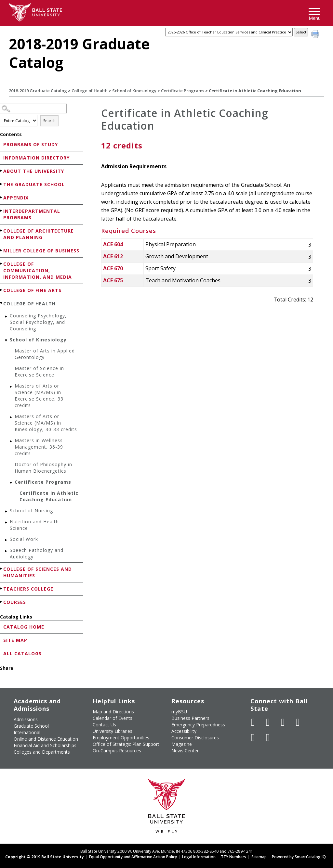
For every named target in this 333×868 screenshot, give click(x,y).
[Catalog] (229, 32)
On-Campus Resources (117, 751)
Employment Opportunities (121, 738)
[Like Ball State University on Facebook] (253, 722)
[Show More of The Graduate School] (2, 184)
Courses (15, 602)
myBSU (179, 712)
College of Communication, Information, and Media (38, 270)
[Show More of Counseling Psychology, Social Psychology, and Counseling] (7, 317)
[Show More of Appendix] (2, 197)
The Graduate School (34, 184)
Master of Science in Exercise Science (39, 371)
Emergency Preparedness (198, 725)
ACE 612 (113, 256)
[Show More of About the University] (2, 171)
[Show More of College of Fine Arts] (2, 290)
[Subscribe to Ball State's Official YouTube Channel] (283, 722)
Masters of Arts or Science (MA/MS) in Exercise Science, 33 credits (39, 396)
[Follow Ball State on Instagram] (298, 722)
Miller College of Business (41, 251)
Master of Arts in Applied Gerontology (45, 354)
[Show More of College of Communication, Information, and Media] (2, 264)
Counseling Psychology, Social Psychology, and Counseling (38, 322)
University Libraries (113, 731)
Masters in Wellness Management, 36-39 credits (39, 447)
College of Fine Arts (32, 290)
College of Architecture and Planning (39, 234)
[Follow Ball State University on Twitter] (268, 722)
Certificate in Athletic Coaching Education (49, 496)
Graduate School (31, 726)
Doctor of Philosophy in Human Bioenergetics (43, 468)
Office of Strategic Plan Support (126, 744)
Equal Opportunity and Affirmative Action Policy (133, 857)
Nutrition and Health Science (34, 525)
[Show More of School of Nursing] (7, 511)
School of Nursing (31, 511)
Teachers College (28, 589)
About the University (34, 171)
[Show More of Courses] (2, 602)
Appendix (16, 198)
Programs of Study (31, 144)
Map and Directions (113, 712)
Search (49, 121)
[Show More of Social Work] (7, 540)
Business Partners (190, 718)
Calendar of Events (113, 718)
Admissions (26, 719)
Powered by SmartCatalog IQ (299, 857)
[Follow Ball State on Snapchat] (268, 737)
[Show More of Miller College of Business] (2, 250)
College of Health (90, 91)
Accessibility (184, 731)
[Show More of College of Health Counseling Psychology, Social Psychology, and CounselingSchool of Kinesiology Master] (2, 303)
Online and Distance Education (46, 739)
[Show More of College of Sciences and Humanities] (2, 569)
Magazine (182, 744)
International (27, 732)
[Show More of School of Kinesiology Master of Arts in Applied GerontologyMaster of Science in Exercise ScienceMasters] (7, 341)
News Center (185, 751)
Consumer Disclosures (195, 738)
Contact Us (104, 725)
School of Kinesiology (134, 91)
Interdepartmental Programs (32, 214)
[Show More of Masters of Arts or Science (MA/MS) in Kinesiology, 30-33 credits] (11, 417)
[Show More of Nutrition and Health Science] (7, 523)
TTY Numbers (233, 857)
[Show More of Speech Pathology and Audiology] (7, 551)
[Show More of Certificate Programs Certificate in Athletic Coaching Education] (11, 483)
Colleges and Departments (42, 752)
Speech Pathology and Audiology (37, 553)
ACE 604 (113, 244)
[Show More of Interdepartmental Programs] (2, 211)
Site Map (15, 640)
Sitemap (259, 857)
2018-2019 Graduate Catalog (38, 91)
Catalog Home (24, 627)
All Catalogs (22, 653)
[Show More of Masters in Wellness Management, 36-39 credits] (11, 441)
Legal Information (199, 857)
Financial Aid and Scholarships (45, 745)
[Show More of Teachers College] (2, 588)
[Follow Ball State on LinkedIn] (253, 737)
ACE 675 (113, 280)
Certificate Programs (183, 91)
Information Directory (36, 158)
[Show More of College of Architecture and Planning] (2, 230)
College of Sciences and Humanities (38, 572)
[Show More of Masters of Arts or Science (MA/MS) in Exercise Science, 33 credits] (11, 387)
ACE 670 (113, 268)
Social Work (24, 539)
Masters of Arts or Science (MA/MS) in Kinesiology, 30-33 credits (46, 423)
